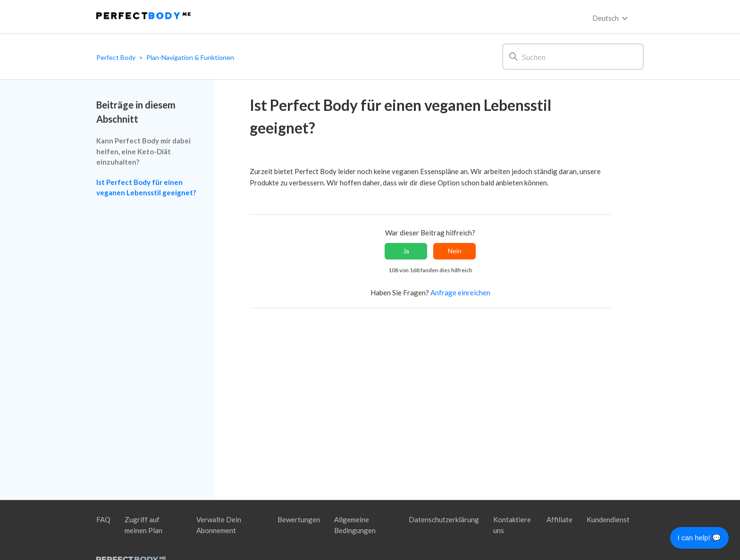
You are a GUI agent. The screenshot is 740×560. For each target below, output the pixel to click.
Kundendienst (608, 519)
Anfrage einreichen (460, 293)
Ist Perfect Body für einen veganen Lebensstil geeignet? (146, 188)
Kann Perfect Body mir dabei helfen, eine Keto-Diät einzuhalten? (143, 151)
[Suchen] (573, 57)
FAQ (103, 519)
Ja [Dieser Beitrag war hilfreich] (406, 251)
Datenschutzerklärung (444, 519)
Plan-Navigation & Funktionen (190, 57)
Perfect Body (116, 57)
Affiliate (559, 519)
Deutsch (611, 18)
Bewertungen (299, 519)
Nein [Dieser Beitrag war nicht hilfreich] (455, 251)
